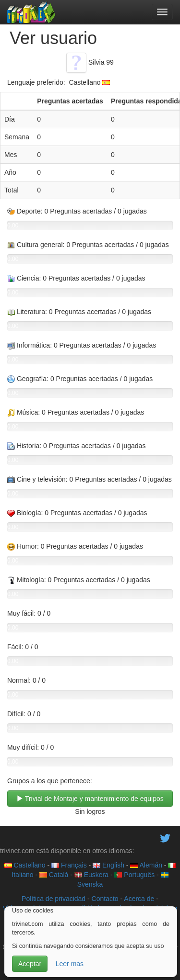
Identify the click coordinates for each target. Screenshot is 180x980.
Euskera (91, 875)
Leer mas (70, 964)
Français (69, 865)
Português (134, 875)
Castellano (25, 865)
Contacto (105, 899)
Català (54, 875)
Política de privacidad (54, 899)
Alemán (146, 865)
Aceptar (30, 964)
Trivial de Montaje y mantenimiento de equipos (90, 799)
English (108, 865)
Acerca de (139, 899)
